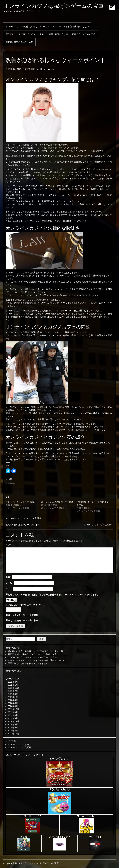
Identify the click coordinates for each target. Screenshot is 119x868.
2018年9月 (13, 724)
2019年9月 (13, 712)
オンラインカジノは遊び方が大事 (57, 502)
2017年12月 (13, 734)
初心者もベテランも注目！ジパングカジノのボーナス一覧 (35, 651)
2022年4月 (13, 682)
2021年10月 (13, 688)
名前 (8, 577)
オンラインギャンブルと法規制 (20, 502)
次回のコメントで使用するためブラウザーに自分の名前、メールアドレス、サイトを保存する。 (53, 595)
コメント (10, 545)
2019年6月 (13, 715)
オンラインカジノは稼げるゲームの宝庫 (53, 6)
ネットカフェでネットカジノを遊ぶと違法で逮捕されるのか (36, 660)
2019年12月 (13, 709)
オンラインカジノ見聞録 (29, 518)
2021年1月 (13, 697)
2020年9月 (13, 700)
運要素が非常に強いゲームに (19, 42)
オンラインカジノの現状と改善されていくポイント (30, 26)
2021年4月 (13, 694)
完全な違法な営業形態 (101, 335)
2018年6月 (13, 727)
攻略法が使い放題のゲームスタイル (23, 525)
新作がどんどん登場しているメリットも (25, 34)
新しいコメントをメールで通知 (23, 615)
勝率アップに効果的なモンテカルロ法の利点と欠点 (32, 654)
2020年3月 (13, 706)
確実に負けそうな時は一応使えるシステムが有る (72, 34)
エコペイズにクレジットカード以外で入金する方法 (32, 657)
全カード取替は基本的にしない (74, 26)
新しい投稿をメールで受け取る (23, 620)
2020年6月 (13, 703)
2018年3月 (13, 731)
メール (9, 583)
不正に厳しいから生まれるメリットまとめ (28, 663)
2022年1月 (13, 685)
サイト (9, 589)
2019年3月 (13, 718)
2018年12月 (13, 721)
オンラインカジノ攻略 (18, 744)
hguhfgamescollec (45, 69)
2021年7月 (13, 691)
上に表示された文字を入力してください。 (26, 605)
